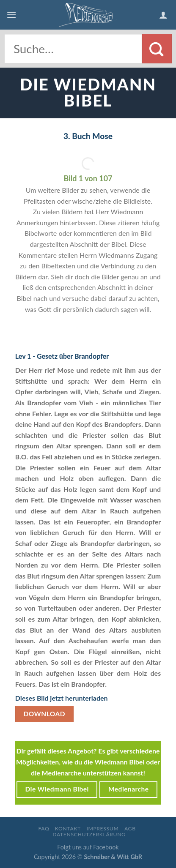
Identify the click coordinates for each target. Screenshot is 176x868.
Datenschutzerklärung (89, 834)
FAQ (44, 828)
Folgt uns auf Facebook (88, 847)
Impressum (102, 828)
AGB (130, 828)
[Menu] (11, 15)
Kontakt (68, 828)
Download (44, 714)
